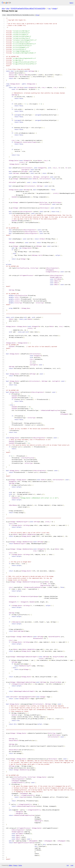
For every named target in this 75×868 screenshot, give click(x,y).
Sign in (71, 3)
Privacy (15, 865)
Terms (20, 865)
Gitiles (10, 865)
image (55, 8)
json (72, 865)
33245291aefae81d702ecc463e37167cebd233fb (28, 8)
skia (3, 8)
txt (68, 865)
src (50, 8)
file (37, 15)
